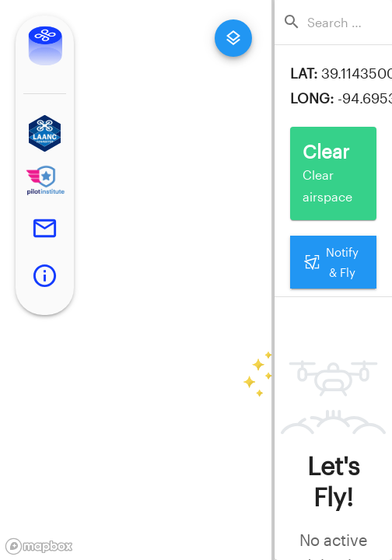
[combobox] (338, 22)
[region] (136, 280)
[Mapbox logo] (39, 546)
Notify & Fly (333, 262)
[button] (45, 133)
